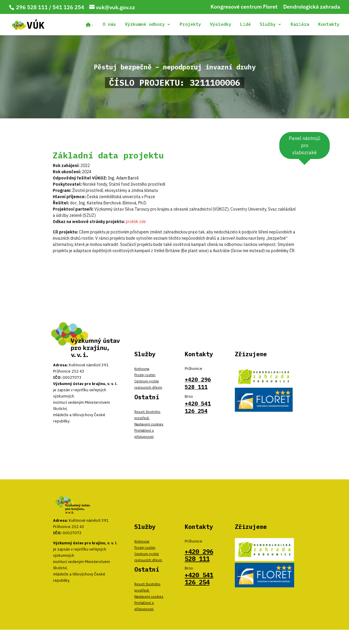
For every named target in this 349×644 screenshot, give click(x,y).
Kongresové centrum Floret (244, 7)
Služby (268, 25)
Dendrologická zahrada (312, 7)
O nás (109, 25)
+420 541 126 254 (199, 579)
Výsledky (221, 25)
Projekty (190, 25)
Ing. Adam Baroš (123, 178)
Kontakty (329, 25)
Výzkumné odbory (145, 25)
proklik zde (136, 222)
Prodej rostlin (145, 375)
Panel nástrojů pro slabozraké (305, 145)
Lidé (246, 25)
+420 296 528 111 (199, 555)
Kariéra (300, 25)
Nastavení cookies (149, 424)
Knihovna (142, 369)
